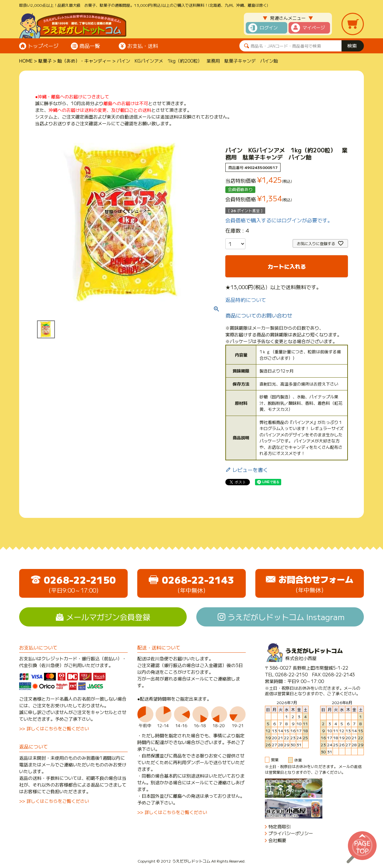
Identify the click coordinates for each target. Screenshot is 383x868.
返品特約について (246, 300)
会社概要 (277, 840)
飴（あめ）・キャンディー (84, 61)
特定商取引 (280, 827)
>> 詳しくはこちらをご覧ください (54, 728)
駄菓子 (45, 61)
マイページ (314, 27)
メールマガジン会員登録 (108, 617)
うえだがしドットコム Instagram (286, 617)
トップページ (43, 46)
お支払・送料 (143, 46)
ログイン (269, 27)
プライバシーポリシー (291, 833)
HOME (26, 61)
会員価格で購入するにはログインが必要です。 (279, 220)
